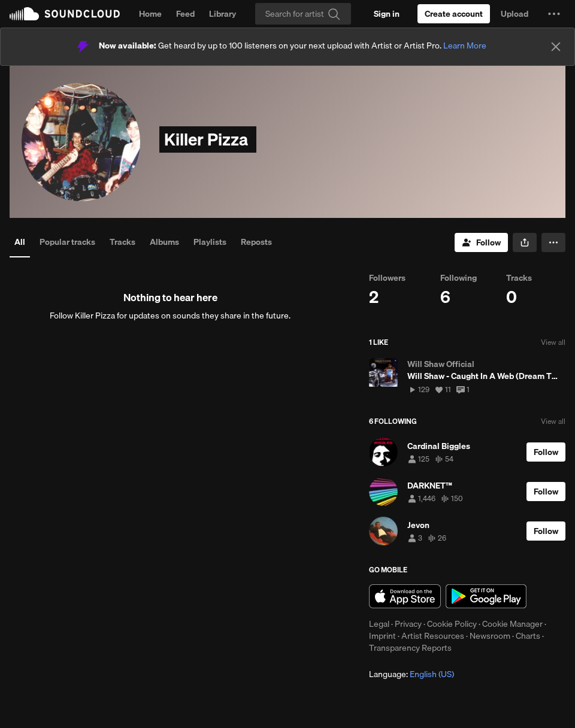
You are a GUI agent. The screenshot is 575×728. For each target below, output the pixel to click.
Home (150, 14)
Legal (379, 624)
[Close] (556, 47)
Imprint (382, 636)
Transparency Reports (410, 648)
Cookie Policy (452, 624)
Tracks (122, 242)
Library (223, 14)
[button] (554, 14)
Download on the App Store (405, 596)
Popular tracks (67, 242)
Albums (164, 242)
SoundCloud (65, 14)
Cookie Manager (512, 624)
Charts (528, 636)
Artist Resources (433, 636)
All (20, 242)
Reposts (256, 242)
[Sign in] (387, 14)
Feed (185, 14)
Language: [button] (411, 674)
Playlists (210, 242)
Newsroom (490, 636)
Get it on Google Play (486, 596)
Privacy (408, 624)
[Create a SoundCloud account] (454, 14)
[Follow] (481, 242)
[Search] (303, 14)
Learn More (465, 45)
